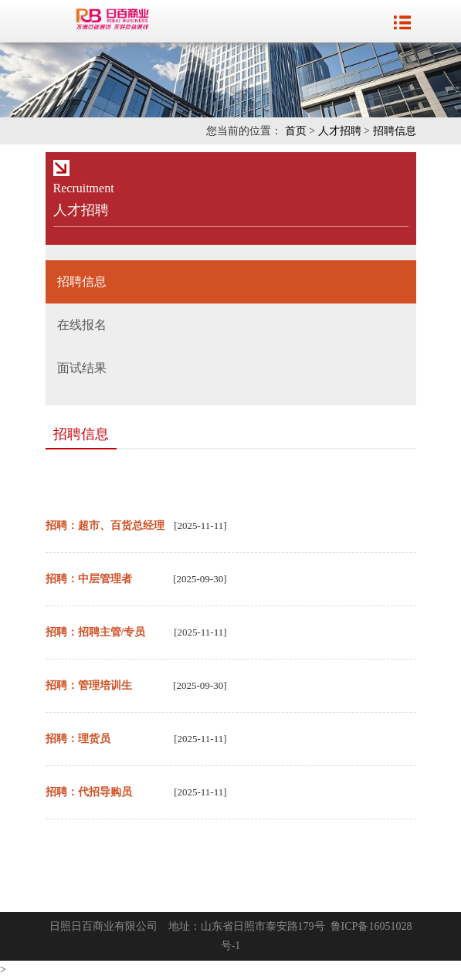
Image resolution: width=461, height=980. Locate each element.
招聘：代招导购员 (89, 792)
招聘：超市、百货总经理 (105, 526)
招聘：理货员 (78, 739)
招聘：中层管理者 (89, 579)
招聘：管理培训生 (89, 685)
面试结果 (82, 368)
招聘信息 (395, 131)
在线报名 (82, 325)
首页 (296, 131)
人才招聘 (340, 131)
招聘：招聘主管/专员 (96, 632)
